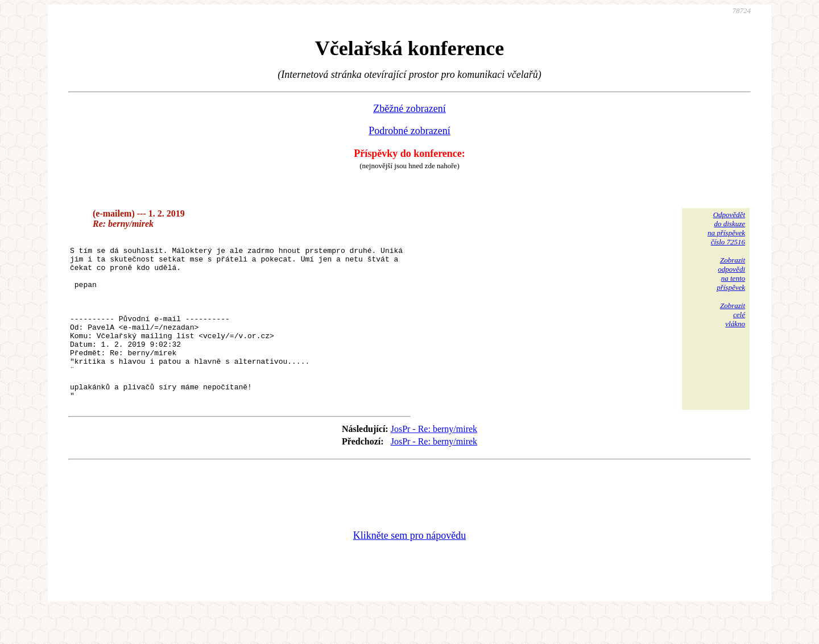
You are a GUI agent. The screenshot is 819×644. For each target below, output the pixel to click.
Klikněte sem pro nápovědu (409, 568)
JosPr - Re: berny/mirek (434, 461)
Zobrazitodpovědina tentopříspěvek (731, 274)
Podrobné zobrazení (409, 131)
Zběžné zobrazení (409, 109)
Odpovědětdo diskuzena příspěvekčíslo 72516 (726, 228)
